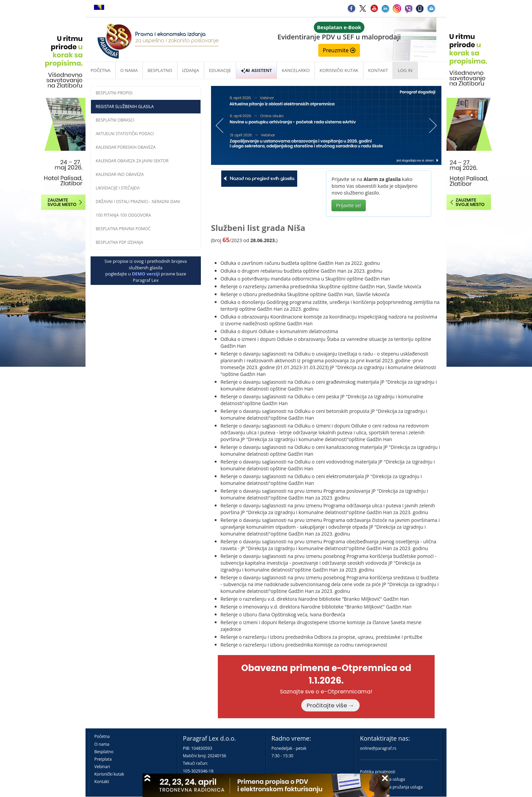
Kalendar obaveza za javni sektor (132, 161)
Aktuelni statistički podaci (125, 134)
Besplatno (160, 70)
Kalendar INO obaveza (120, 174)
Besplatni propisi (114, 93)
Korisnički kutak (109, 774)
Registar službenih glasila (125, 106)
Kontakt (102, 782)
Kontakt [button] (378, 70)
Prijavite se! (348, 205)
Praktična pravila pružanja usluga (391, 787)
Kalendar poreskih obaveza (126, 147)
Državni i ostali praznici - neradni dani (138, 202)
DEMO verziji (146, 274)
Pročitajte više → (330, 705)
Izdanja (191, 70)
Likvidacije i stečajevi (118, 188)
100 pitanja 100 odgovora (123, 215)
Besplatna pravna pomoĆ (123, 229)
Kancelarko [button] (296, 70)
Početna (101, 70)
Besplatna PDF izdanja (119, 242)
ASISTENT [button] (256, 70)
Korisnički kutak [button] (339, 70)
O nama (129, 70)
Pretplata (103, 759)
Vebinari (102, 767)
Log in (405, 70)
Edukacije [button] (220, 70)
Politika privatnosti (378, 772)
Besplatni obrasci (115, 120)
